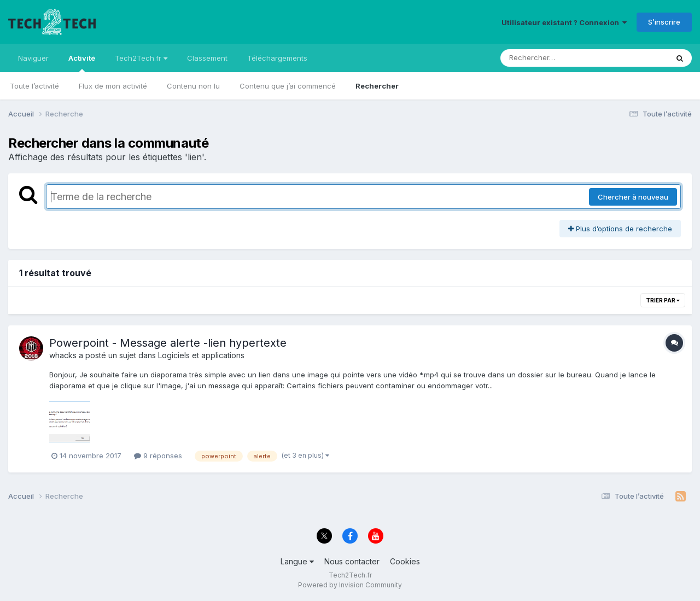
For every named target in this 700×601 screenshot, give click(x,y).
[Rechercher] (553, 58)
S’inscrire (664, 22)
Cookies (405, 561)
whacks (63, 355)
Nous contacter (352, 561)
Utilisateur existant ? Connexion (564, 22)
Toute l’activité (34, 86)
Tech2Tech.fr (141, 58)
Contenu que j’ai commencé (288, 86)
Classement (207, 58)
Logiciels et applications (201, 355)
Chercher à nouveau (633, 197)
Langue (297, 561)
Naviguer (33, 58)
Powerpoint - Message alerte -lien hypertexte (168, 343)
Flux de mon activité (113, 86)
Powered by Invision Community (350, 585)
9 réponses (158, 456)
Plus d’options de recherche (620, 229)
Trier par (663, 300)
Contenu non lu (193, 86)
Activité (82, 63)
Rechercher (377, 86)
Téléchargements (277, 58)
